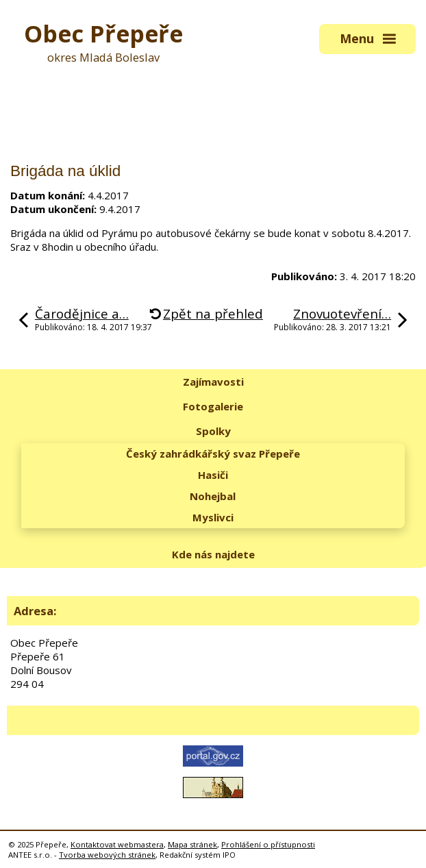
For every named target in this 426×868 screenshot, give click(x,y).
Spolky (213, 431)
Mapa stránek (192, 844)
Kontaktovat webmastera (117, 844)
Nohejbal (213, 496)
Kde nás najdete (213, 554)
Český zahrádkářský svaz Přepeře (213, 454)
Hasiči (213, 475)
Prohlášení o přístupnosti (268, 844)
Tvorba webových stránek (107, 855)
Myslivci (213, 517)
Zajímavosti (213, 382)
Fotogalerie (213, 406)
